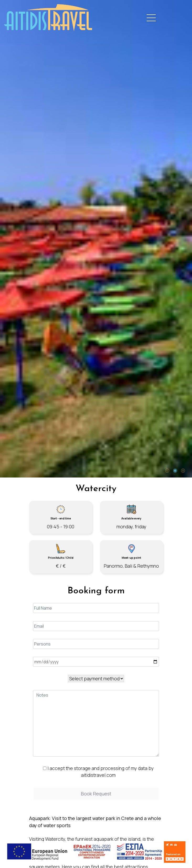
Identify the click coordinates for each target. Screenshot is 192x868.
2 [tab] (175, 470)
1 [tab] (167, 470)
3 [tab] (183, 470)
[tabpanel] (96, 239)
